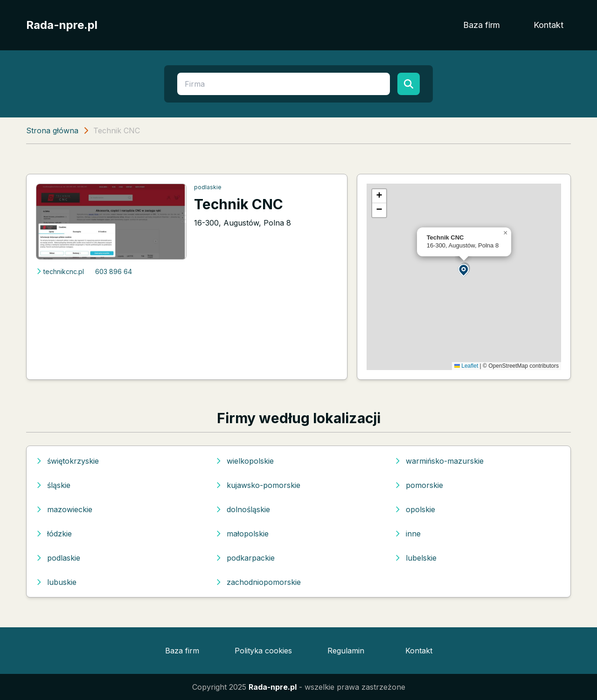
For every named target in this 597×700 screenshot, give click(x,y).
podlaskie (208, 187)
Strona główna (52, 130)
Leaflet (466, 366)
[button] (464, 270)
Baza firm (482, 25)
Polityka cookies (263, 651)
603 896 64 (114, 271)
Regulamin (346, 651)
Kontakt (548, 25)
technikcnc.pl (60, 271)
